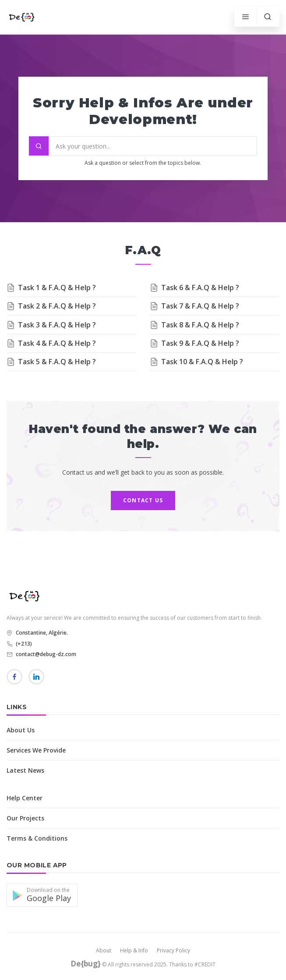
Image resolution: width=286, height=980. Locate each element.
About (104, 950)
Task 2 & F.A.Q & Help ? (57, 306)
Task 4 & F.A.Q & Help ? (57, 343)
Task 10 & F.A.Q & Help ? (202, 362)
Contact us (143, 500)
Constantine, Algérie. (41, 633)
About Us (21, 730)
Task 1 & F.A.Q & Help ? (57, 288)
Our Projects (25, 818)
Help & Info (134, 950)
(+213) (23, 644)
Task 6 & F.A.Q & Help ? (200, 288)
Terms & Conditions (37, 838)
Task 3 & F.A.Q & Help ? (57, 325)
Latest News (25, 770)
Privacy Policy (173, 950)
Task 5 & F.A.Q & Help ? (57, 362)
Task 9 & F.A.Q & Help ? (200, 343)
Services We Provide (36, 750)
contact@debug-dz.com (45, 654)
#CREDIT (205, 964)
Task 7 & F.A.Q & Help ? (200, 306)
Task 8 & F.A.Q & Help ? (200, 325)
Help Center (25, 798)
